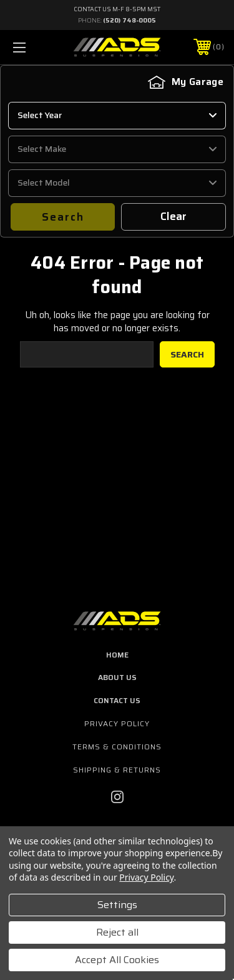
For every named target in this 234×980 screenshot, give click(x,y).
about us (117, 677)
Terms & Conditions (117, 747)
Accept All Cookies (117, 960)
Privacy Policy (117, 723)
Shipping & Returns (117, 770)
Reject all (117, 932)
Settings (117, 905)
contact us (117, 700)
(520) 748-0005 (129, 20)
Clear (174, 216)
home (117, 655)
